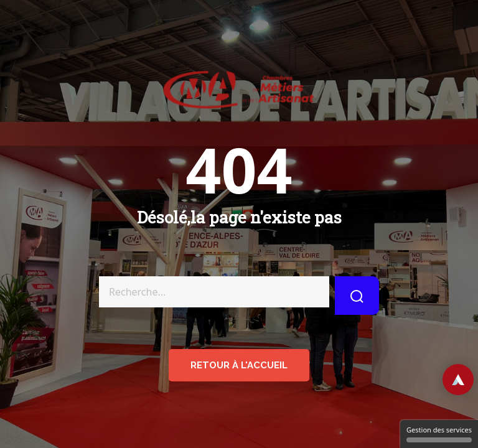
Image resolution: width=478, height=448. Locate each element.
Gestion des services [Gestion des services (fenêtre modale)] (439, 434)
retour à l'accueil (239, 365)
